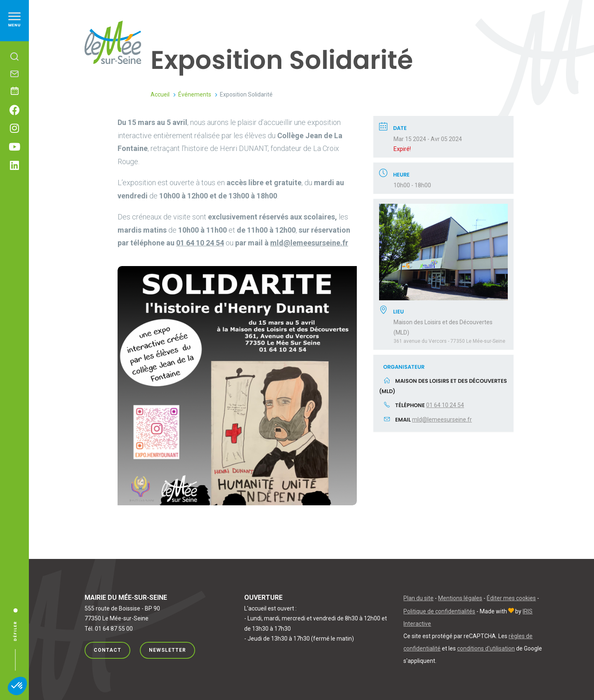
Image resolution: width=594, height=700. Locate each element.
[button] (17, 686)
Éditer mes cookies (511, 598)
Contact (107, 650)
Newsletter (167, 650)
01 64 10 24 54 (445, 405)
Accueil (160, 94)
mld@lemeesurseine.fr (442, 420)
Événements (195, 94)
